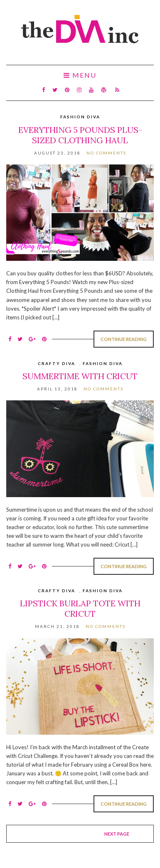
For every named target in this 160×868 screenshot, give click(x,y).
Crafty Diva (57, 363)
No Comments (106, 153)
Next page (117, 834)
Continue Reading (124, 339)
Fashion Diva (80, 117)
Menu (80, 75)
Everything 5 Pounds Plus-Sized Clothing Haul (80, 135)
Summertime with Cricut (80, 376)
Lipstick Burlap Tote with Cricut (80, 608)
